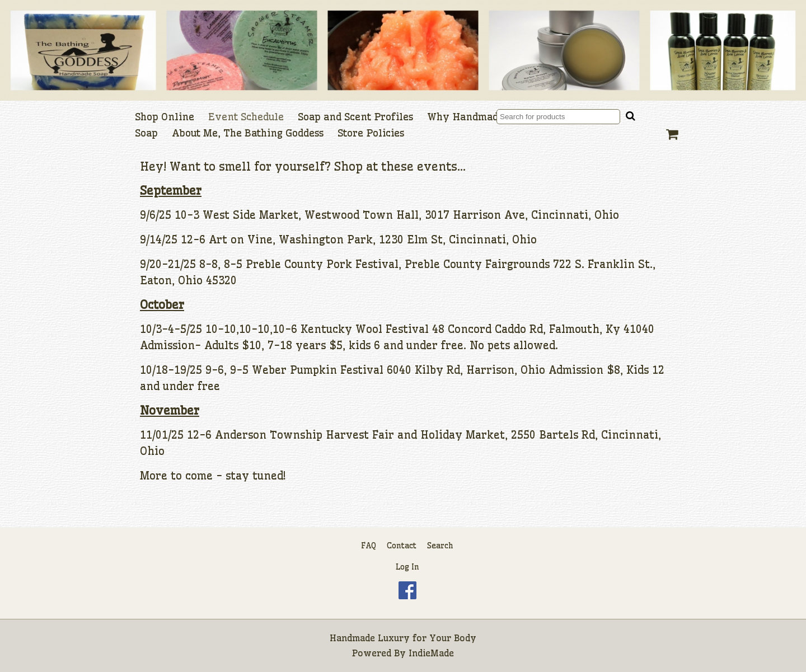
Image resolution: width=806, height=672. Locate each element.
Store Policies (371, 133)
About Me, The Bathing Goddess (248, 133)
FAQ (369, 546)
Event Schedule (246, 117)
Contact (402, 546)
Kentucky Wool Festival (365, 329)
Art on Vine (241, 239)
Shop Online (165, 117)
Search (440, 546)
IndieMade (431, 653)
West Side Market (250, 215)
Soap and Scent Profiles (355, 117)
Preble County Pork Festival (322, 264)
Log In (407, 567)
